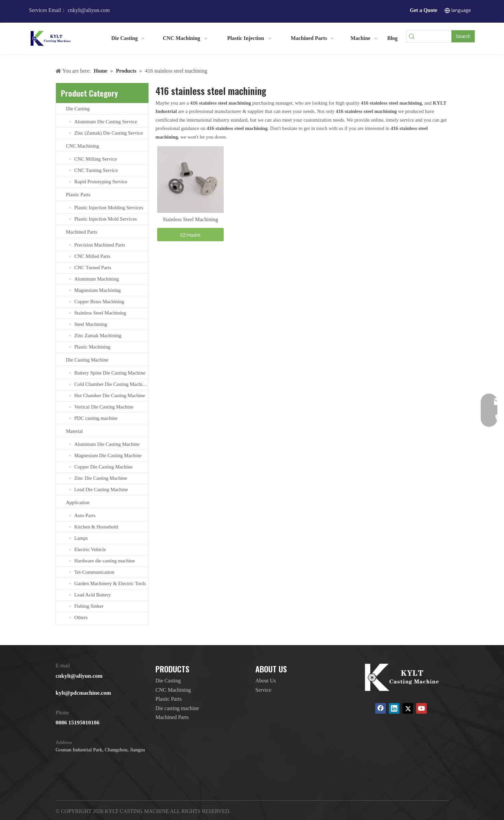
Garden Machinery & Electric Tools (110, 583)
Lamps (81, 538)
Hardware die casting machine (105, 561)
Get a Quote (424, 10)
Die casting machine (177, 708)
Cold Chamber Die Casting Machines (111, 384)
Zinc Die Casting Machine (101, 478)
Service (263, 690)
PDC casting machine (96, 418)
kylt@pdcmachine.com (83, 693)
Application (78, 502)
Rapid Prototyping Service (101, 182)
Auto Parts (85, 515)
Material (74, 431)
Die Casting (78, 109)
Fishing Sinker (89, 606)
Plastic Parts (78, 195)
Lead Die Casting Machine (101, 489)
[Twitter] (408, 708)
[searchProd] (434, 36)
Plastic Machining (92, 347)
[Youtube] (421, 708)
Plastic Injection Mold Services (106, 219)
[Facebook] (380, 708)
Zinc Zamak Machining (98, 336)
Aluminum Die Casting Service (106, 122)
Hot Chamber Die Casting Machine (110, 396)
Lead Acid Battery (93, 595)
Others (81, 617)
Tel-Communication (94, 572)
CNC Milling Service (96, 159)
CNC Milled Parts (92, 256)
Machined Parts (82, 232)
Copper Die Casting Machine (103, 467)
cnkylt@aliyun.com (79, 676)
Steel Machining (91, 324)
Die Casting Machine (87, 360)
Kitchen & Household (96, 527)
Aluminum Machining (97, 279)
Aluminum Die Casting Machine (107, 444)
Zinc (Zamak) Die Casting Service (109, 133)
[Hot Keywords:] (463, 36)
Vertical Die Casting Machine (104, 407)
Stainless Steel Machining (100, 313)
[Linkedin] (394, 708)
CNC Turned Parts (93, 268)
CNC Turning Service (96, 170)
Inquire (191, 235)
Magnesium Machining (98, 290)
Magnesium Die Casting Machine (108, 455)
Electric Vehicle (90, 549)
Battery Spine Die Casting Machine (110, 373)
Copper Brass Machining (99, 302)
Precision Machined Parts (100, 245)
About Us (266, 681)
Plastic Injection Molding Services (109, 208)
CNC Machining (83, 146)
